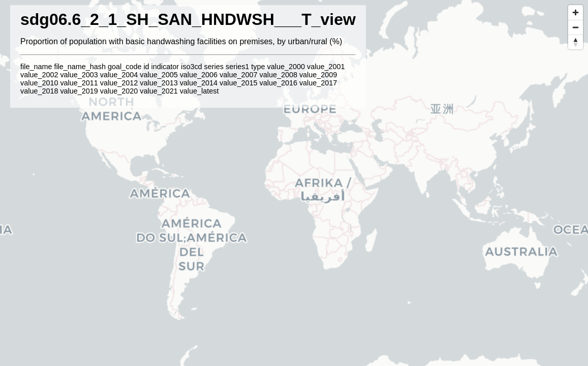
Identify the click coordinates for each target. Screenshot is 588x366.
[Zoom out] (576, 27)
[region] (294, 183)
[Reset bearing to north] (576, 42)
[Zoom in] (576, 12)
